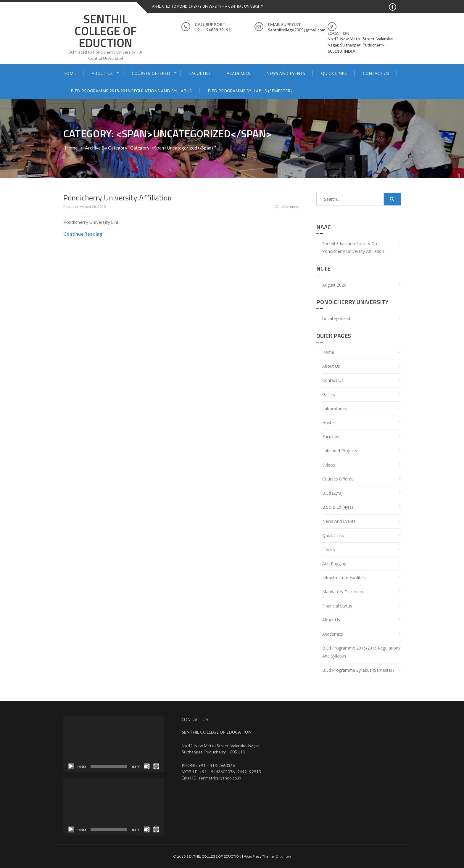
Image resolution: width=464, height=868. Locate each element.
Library (329, 549)
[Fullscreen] (156, 766)
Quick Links (334, 73)
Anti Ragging (334, 564)
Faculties (200, 73)
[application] (114, 744)
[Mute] (147, 766)
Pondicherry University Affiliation (117, 198)
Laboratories (335, 408)
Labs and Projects (340, 451)
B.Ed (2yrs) (332, 493)
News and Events (286, 73)
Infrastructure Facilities (344, 577)
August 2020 (334, 285)
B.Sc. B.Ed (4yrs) (338, 507)
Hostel (328, 423)
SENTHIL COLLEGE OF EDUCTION (106, 31)
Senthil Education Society (346, 243)
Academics (239, 73)
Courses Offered (151, 73)
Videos (329, 465)
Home (70, 73)
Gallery (329, 394)
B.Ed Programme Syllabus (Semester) (250, 91)
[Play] (71, 766)
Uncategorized (336, 318)
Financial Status (337, 606)
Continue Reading (83, 234)
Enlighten (283, 856)
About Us (102, 73)
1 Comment (287, 206)
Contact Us (376, 73)
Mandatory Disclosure (343, 592)
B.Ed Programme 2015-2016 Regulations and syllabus (131, 91)
